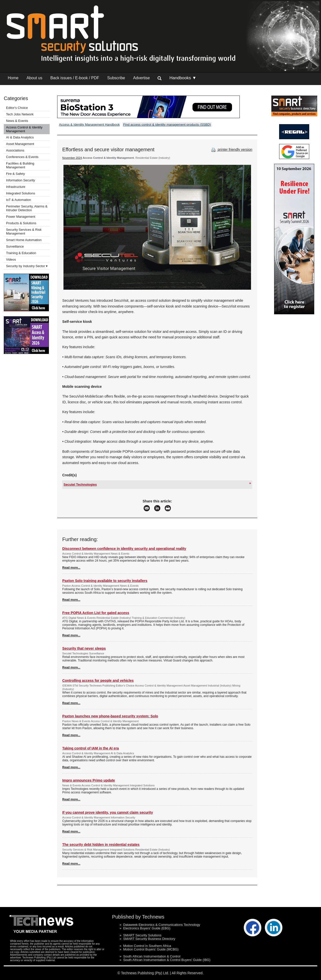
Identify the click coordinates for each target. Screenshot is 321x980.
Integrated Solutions (21, 193)
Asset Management (20, 144)
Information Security (21, 180)
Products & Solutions (21, 223)
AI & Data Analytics (20, 137)
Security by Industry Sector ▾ (27, 266)
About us (34, 78)
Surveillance (15, 246)
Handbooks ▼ (183, 78)
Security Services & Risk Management (24, 232)
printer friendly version (231, 149)
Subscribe (116, 78)
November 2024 (72, 158)
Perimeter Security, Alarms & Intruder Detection (27, 208)
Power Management (21, 217)
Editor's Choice (17, 108)
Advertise (142, 78)
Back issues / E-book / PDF (75, 78)
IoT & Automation (19, 200)
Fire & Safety (15, 174)
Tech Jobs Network (20, 114)
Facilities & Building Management (20, 165)
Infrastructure (16, 187)
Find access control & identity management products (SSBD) (167, 125)
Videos (11, 259)
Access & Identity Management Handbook (89, 125)
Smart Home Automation (24, 240)
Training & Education (21, 253)
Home (13, 78)
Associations (15, 150)
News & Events (17, 121)
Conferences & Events (22, 157)
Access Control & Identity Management (24, 129)
